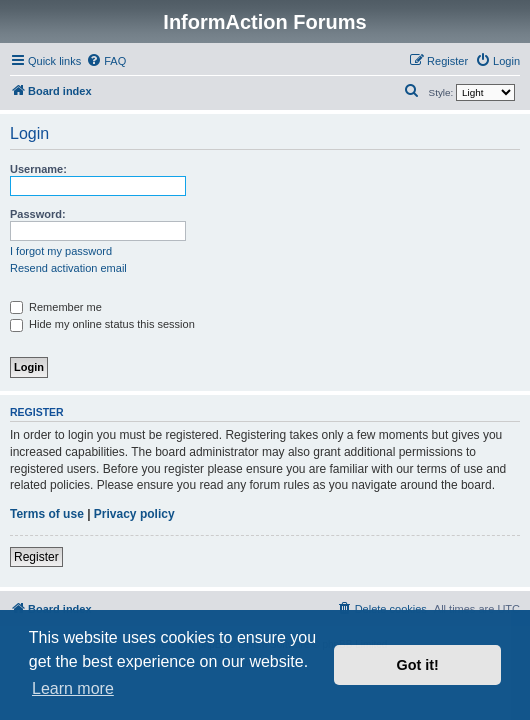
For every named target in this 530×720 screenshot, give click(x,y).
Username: (38, 169)
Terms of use (47, 514)
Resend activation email (68, 268)
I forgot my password (61, 251)
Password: (38, 214)
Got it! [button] (418, 665)
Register (36, 557)
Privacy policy (134, 514)
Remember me (56, 307)
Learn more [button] (73, 688)
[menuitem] (106, 61)
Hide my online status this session (102, 324)
